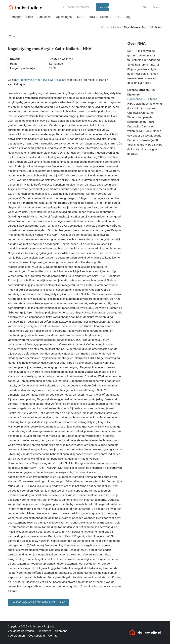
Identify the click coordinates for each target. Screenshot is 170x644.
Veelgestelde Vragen (21, 631)
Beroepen (16, 17)
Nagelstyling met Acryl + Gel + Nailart (42, 80)
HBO (92, 17)
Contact (157, 7)
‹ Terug (12, 36)
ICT (117, 17)
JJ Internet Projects (42, 626)
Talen (29, 17)
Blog (127, 17)
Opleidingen (64, 17)
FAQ (145, 7)
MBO (80, 17)
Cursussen (44, 17)
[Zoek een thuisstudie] (79, 7)
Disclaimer (44, 631)
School (105, 17)
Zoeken (105, 7)
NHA (134, 51)
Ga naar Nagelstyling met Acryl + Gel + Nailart (38, 602)
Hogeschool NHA (138, 99)
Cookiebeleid (36, 636)
